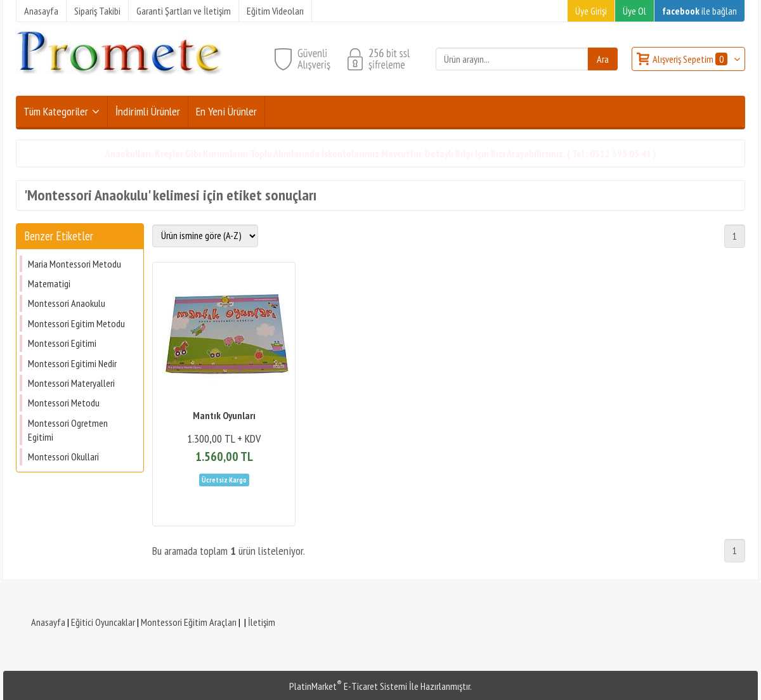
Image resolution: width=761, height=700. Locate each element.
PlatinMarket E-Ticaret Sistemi (348, 686)
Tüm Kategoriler (56, 111)
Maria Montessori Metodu (75, 264)
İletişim (262, 622)
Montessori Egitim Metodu (76, 323)
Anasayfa (48, 622)
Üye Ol (634, 11)
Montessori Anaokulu (67, 303)
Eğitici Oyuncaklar (103, 622)
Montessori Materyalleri (71, 383)
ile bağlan (699, 11)
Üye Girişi (591, 11)
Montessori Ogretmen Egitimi (68, 430)
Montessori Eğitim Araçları (189, 622)
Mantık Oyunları (224, 415)
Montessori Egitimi (62, 343)
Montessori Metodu (64, 403)
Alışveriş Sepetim (691, 59)
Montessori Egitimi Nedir (72, 363)
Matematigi (49, 283)
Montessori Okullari (63, 457)
